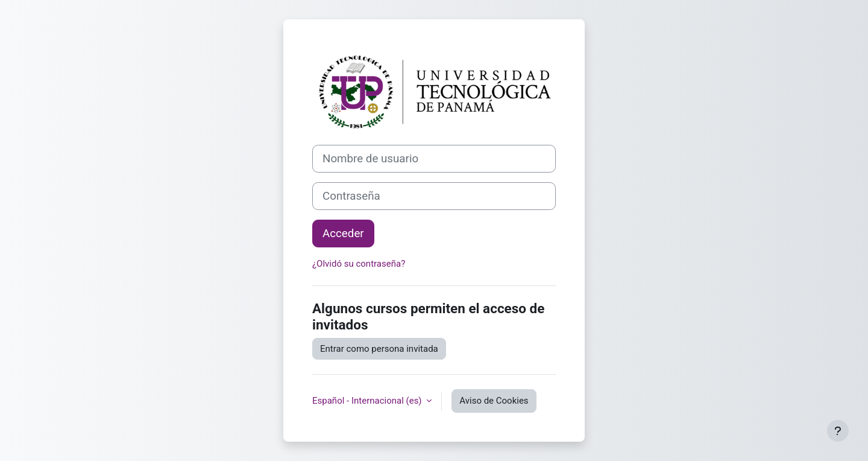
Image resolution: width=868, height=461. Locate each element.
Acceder (343, 234)
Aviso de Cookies (494, 401)
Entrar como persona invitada (379, 349)
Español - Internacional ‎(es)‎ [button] (368, 401)
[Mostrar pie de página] (838, 431)
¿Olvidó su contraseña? (359, 264)
